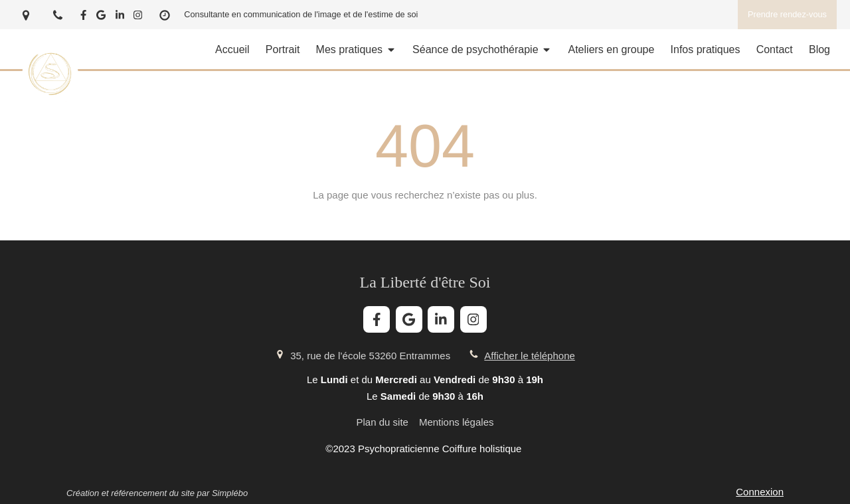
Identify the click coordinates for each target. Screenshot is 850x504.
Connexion (760, 492)
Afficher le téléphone (530, 356)
